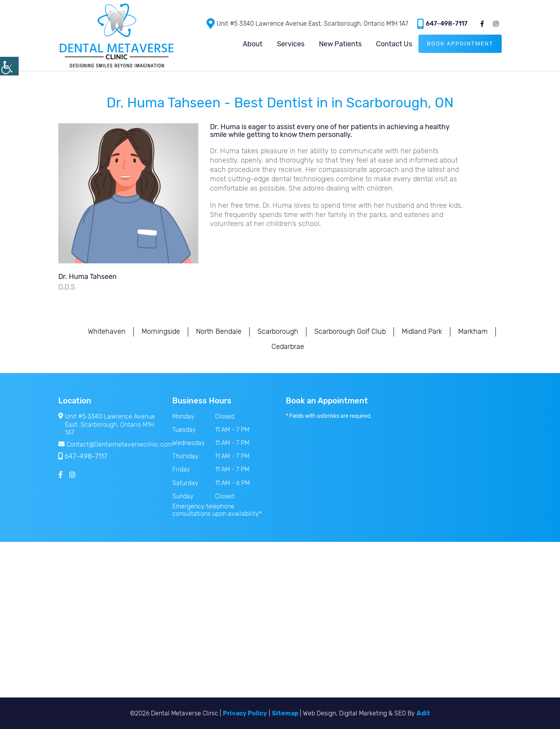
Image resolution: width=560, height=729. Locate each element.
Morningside (161, 331)
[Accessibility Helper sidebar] (9, 66)
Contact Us (394, 44)
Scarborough (278, 331)
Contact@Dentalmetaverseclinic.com (109, 444)
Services (291, 44)
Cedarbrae (288, 347)
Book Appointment (460, 43)
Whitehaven (107, 331)
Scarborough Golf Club (350, 331)
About (253, 44)
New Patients (340, 44)
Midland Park (422, 331)
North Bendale (219, 331)
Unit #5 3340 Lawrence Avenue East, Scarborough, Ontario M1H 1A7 (307, 24)
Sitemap (285, 713)
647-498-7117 (442, 24)
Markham (473, 331)
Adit (423, 713)
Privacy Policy (245, 713)
